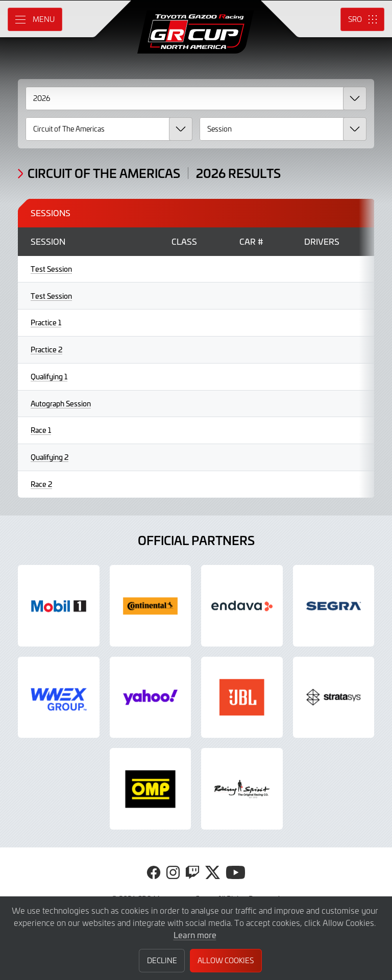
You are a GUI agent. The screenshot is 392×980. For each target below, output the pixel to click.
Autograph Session (61, 404)
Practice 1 (46, 323)
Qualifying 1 (49, 377)
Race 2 (41, 484)
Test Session (51, 269)
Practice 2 (46, 350)
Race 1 (41, 430)
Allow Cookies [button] (226, 960)
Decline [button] (162, 960)
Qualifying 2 (50, 457)
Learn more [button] (195, 935)
